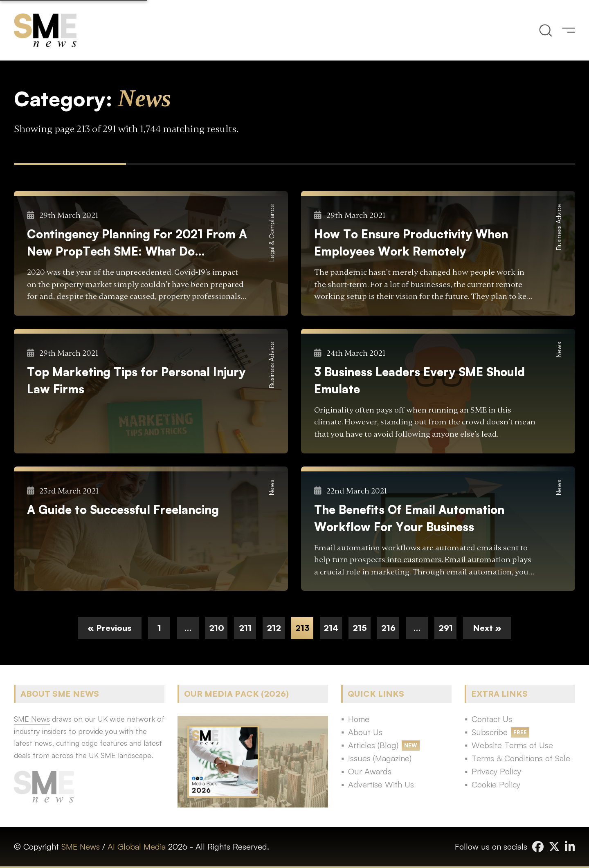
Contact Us (492, 719)
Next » (487, 628)
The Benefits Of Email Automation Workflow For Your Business (409, 518)
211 (245, 628)
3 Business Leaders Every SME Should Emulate (419, 380)
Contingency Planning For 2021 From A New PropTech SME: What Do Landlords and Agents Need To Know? (137, 243)
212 (274, 628)
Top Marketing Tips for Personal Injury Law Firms (136, 380)
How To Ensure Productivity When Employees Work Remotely (411, 242)
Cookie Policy (496, 784)
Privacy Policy (496, 771)
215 (360, 628)
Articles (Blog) (373, 745)
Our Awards (370, 771)
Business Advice (559, 227)
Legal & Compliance (272, 233)
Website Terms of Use (512, 745)
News (559, 350)
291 (446, 628)
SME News (81, 847)
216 (388, 628)
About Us (365, 732)
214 (331, 628)
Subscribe (490, 732)
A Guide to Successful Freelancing (123, 509)
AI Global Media (137, 847)
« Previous (110, 628)
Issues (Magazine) (380, 758)
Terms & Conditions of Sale (521, 758)
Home (359, 719)
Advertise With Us (381, 784)
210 (217, 628)
